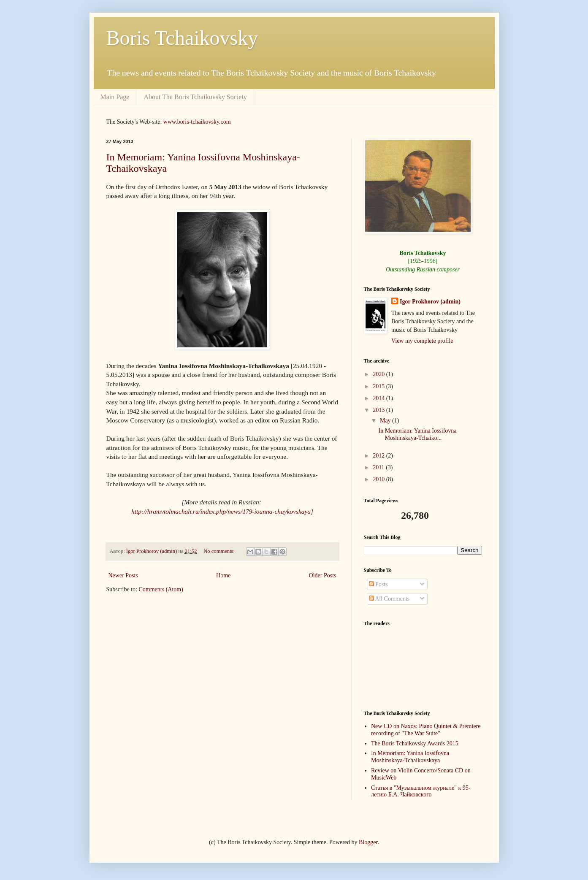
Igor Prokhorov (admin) (430, 302)
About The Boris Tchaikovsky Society (195, 97)
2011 (379, 467)
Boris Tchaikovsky (182, 38)
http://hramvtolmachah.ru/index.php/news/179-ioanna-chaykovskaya (221, 511)
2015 (379, 386)
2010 (379, 479)
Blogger (368, 842)
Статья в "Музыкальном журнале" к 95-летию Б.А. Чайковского (421, 791)
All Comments (389, 599)
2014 (379, 398)
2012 (379, 456)
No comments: (220, 551)
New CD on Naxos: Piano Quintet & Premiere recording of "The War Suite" (426, 730)
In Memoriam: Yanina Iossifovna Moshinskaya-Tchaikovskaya (410, 757)
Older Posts (323, 575)
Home (223, 575)
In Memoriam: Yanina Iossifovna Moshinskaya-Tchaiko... (417, 434)
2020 (379, 374)
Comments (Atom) (161, 589)
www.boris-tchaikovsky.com (197, 122)
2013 (379, 410)
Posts (378, 584)
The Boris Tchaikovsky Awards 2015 (415, 743)
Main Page (115, 97)
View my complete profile (422, 341)
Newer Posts (123, 575)
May (386, 421)
